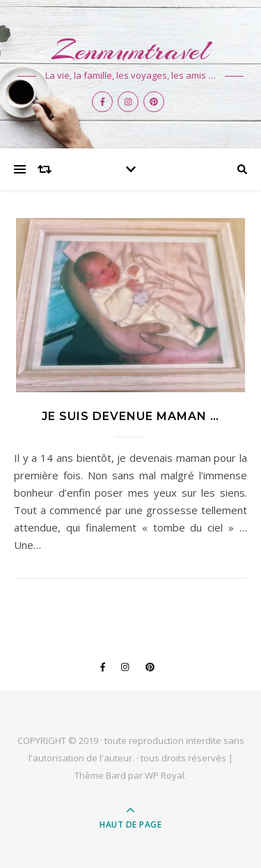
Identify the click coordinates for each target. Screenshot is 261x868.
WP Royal (165, 775)
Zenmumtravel (130, 51)
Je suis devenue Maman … (130, 416)
